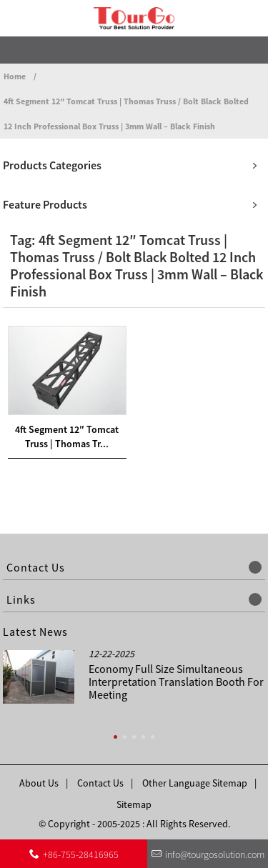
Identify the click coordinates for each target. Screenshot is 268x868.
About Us (39, 783)
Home (15, 76)
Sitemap (134, 804)
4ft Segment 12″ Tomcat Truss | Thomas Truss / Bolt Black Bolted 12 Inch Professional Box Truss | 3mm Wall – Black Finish (126, 114)
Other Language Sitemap (195, 783)
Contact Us (100, 783)
